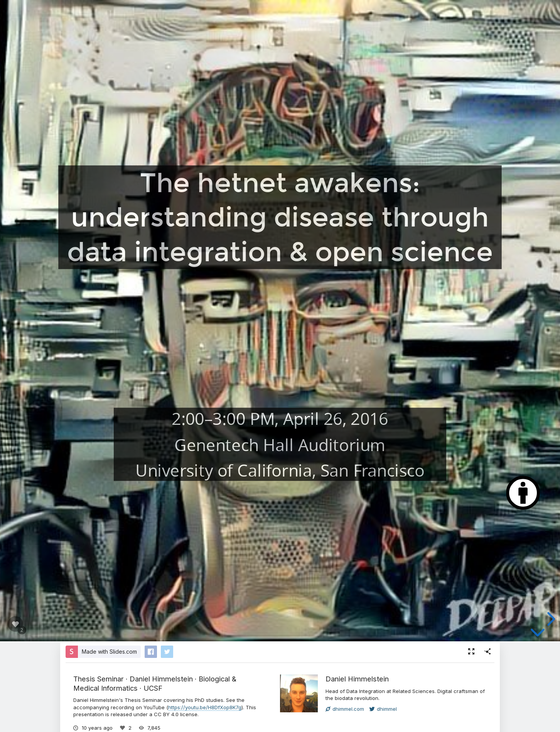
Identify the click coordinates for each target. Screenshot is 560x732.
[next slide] (550, 619)
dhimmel (383, 709)
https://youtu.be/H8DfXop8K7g (205, 707)
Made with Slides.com (109, 652)
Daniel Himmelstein (357, 679)
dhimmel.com (345, 709)
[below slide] (538, 634)
